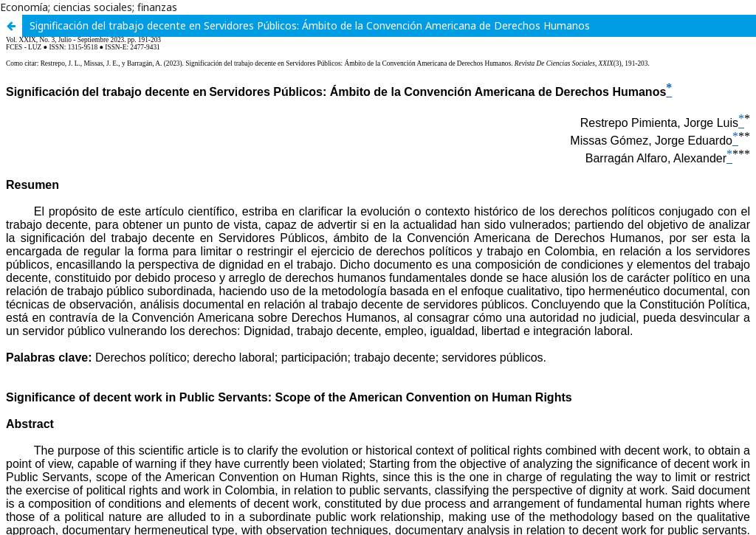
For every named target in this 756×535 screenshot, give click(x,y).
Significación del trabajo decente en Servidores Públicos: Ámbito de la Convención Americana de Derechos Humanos (310, 25)
